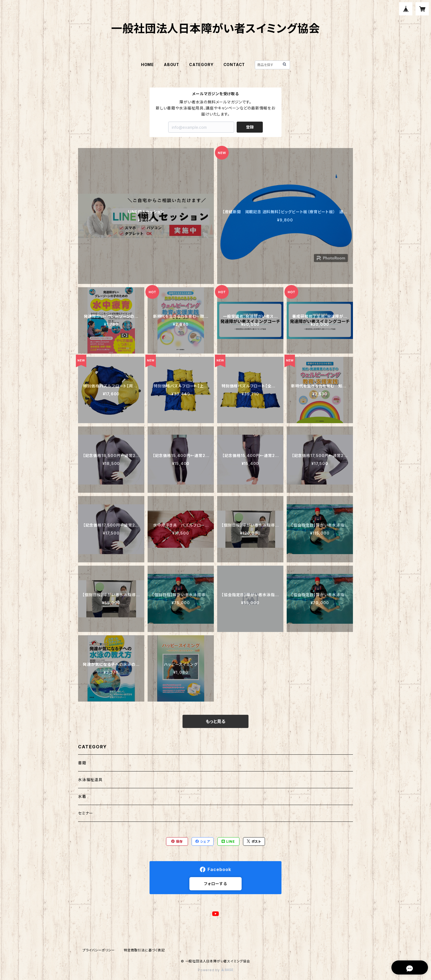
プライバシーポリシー (99, 950)
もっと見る (215, 721)
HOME (147, 65)
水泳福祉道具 (90, 780)
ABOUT (172, 65)
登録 (250, 127)
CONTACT (234, 65)
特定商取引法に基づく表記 (144, 950)
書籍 (82, 763)
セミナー (86, 813)
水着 (82, 796)
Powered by (215, 970)
